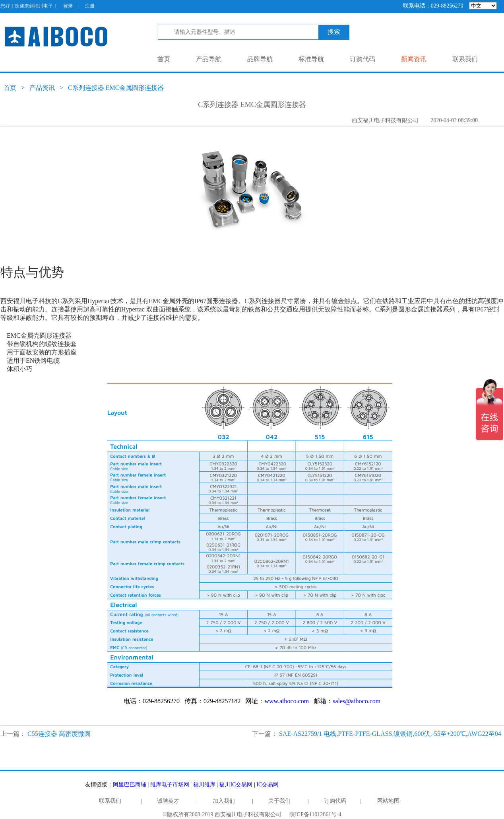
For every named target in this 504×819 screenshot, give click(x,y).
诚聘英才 (168, 801)
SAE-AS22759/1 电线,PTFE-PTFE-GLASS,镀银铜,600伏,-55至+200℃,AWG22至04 (390, 734)
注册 (90, 6)
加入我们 (224, 801)
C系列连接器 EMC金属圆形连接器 (116, 88)
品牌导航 (260, 59)
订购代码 (362, 59)
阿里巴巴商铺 (130, 785)
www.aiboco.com (287, 701)
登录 (68, 6)
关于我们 (279, 801)
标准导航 (311, 59)
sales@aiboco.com (357, 701)
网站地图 (388, 801)
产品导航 (209, 59)
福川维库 (204, 785)
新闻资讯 (414, 59)
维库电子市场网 (170, 785)
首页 (164, 59)
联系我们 (465, 59)
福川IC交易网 (236, 785)
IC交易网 (268, 785)
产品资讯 (42, 88)
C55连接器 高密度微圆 (59, 734)
